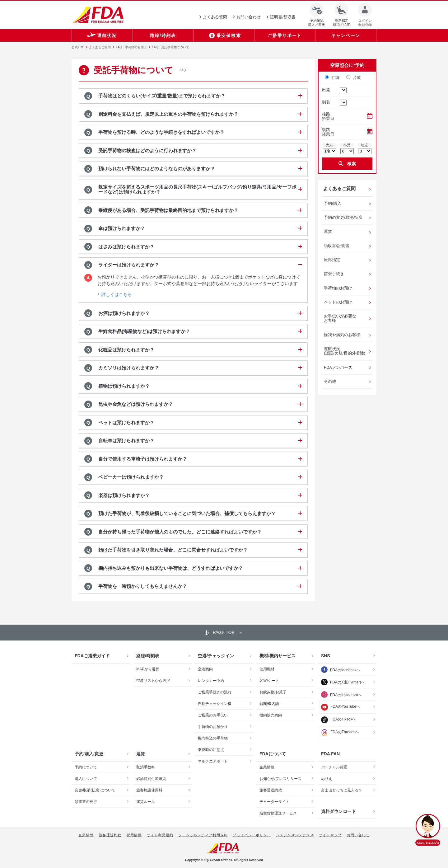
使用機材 (267, 669)
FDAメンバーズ (338, 367)
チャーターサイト (274, 802)
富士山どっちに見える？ (342, 790)
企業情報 (267, 767)
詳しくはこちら (117, 294)
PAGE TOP (224, 632)
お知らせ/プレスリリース (280, 779)
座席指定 (332, 260)
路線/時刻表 (148, 656)
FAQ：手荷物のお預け (131, 47)
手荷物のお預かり (213, 727)
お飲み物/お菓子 (273, 692)
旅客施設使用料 (149, 790)
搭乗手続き (334, 274)
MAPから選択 (148, 669)
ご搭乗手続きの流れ (215, 692)
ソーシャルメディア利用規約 (203, 835)
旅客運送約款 (271, 790)
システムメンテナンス (295, 835)
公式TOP (78, 47)
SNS (326, 656)
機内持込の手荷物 (213, 738)
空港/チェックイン (216, 656)
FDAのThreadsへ (340, 733)
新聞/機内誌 (269, 704)
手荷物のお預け (338, 288)
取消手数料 (146, 767)
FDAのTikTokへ (338, 720)
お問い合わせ (358, 835)
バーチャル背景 (334, 767)
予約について (86, 767)
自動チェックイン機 (215, 704)
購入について (86, 779)
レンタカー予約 (211, 681)
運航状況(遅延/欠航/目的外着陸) (345, 351)
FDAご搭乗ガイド (92, 656)
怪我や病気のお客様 (342, 335)
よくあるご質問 (100, 47)
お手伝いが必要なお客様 (340, 318)
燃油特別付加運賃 (151, 779)
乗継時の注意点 (211, 750)
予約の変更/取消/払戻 (343, 217)
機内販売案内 (271, 715)
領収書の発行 (86, 802)
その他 (330, 381)
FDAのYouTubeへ (341, 707)
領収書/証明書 (337, 246)
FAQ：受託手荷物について (170, 47)
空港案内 (205, 669)
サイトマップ (330, 835)
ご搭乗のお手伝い (213, 715)
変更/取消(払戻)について (95, 790)
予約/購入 (333, 203)
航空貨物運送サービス (278, 813)
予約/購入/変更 (89, 754)
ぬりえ (327, 779)
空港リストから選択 (153, 681)
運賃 (328, 231)
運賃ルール (146, 802)
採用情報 (134, 835)
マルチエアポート (213, 761)
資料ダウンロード (338, 811)
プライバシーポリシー (252, 835)
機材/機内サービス (278, 656)
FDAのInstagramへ (346, 695)
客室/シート (269, 681)
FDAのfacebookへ (345, 670)
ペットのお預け (338, 302)
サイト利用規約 (160, 835)
